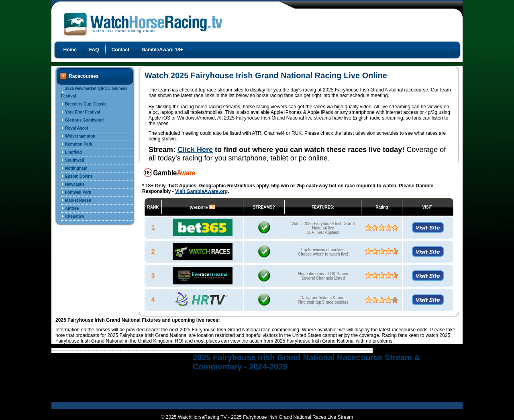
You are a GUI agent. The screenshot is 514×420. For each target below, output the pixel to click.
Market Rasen (78, 200)
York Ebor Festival (83, 112)
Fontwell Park (78, 192)
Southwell (74, 160)
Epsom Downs (79, 176)
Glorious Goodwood (84, 120)
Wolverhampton (80, 136)
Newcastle (75, 184)
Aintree (72, 208)
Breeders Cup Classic (86, 104)
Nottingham (76, 168)
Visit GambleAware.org (201, 191)
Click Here (195, 150)
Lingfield (73, 152)
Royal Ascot (76, 128)
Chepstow (75, 216)
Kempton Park (79, 144)
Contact (121, 50)
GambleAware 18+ (162, 50)
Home (70, 50)
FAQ (94, 50)
